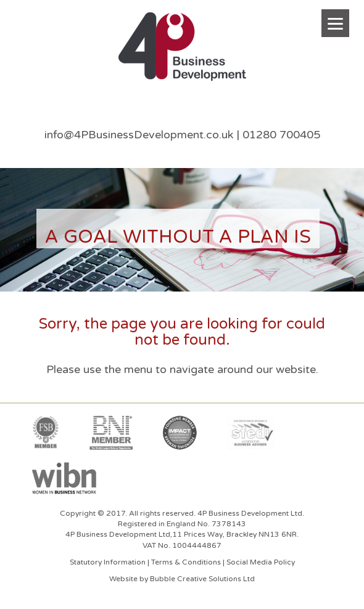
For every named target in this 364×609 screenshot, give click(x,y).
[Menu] (335, 23)
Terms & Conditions (186, 562)
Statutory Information (108, 562)
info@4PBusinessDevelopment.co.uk (139, 135)
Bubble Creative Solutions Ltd (202, 579)
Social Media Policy (261, 562)
